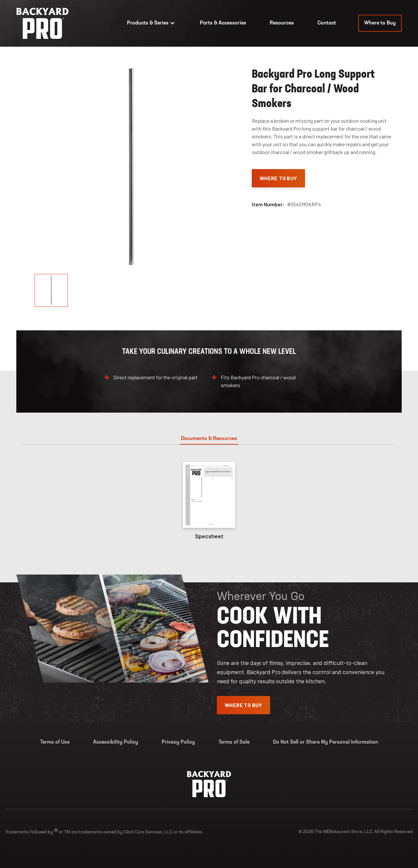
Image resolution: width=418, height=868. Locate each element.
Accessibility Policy (116, 742)
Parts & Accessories (223, 23)
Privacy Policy (178, 742)
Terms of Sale (234, 742)
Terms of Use (55, 742)
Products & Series (152, 23)
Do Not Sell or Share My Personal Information (326, 742)
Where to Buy (380, 23)
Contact (327, 23)
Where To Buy (278, 178)
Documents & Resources (209, 439)
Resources (282, 23)
